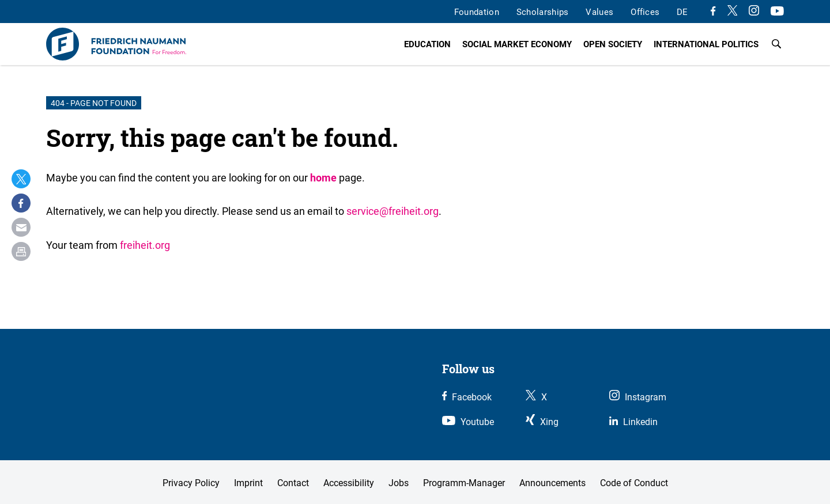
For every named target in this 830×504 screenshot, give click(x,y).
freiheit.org (145, 245)
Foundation (477, 12)
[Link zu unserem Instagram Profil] (754, 12)
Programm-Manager (464, 483)
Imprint (248, 483)
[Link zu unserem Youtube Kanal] (777, 12)
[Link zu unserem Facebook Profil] (713, 12)
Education (427, 44)
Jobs (399, 483)
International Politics (706, 44)
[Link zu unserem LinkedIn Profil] (633, 422)
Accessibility (349, 483)
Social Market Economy (517, 44)
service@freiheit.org (393, 211)
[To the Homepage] (116, 44)
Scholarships (543, 12)
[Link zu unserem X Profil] (733, 12)
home (323, 177)
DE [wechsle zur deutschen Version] (682, 12)
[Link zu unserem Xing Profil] (542, 422)
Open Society (613, 44)
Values (599, 12)
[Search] (776, 44)
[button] (21, 179)
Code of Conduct (634, 483)
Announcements (552, 483)
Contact (293, 483)
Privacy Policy (191, 483)
